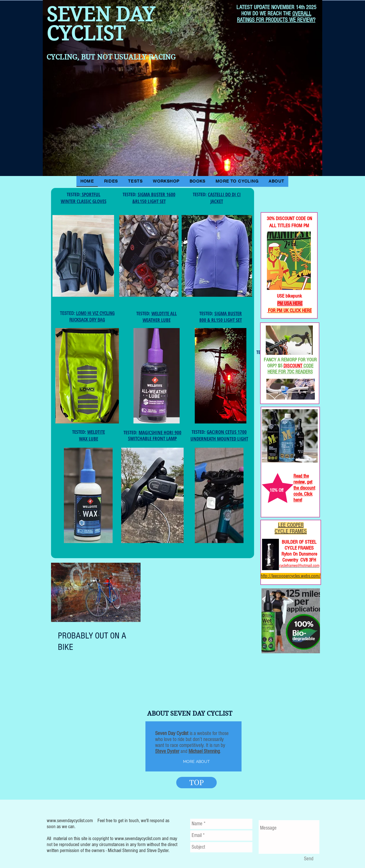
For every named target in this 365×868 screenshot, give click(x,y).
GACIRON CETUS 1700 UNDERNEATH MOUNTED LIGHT (219, 435)
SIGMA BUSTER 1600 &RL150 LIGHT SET (154, 198)
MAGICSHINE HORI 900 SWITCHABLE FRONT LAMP (155, 435)
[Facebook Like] (279, 193)
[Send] (309, 859)
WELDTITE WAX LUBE (92, 435)
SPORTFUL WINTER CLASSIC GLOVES (84, 198)
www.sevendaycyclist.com (70, 821)
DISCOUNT (293, 366)
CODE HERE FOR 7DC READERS (290, 369)
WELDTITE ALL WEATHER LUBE (160, 317)
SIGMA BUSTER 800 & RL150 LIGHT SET (221, 317)
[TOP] (196, 783)
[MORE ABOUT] (196, 762)
